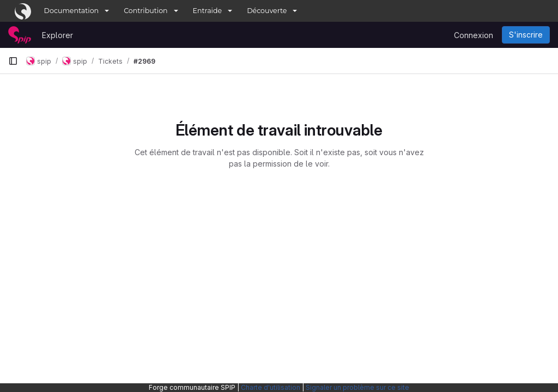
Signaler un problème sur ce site (357, 387)
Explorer (57, 35)
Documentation (72, 11)
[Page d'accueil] (20, 35)
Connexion (474, 35)
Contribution (145, 11)
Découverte (267, 11)
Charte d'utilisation (271, 387)
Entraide (208, 11)
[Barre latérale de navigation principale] (13, 61)
